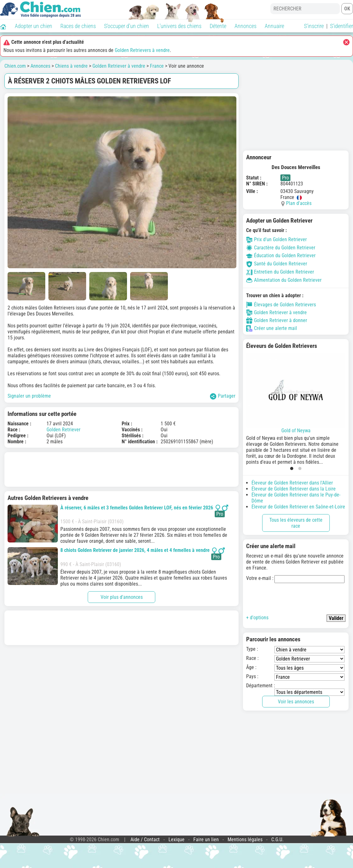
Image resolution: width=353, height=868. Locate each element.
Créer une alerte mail (272, 328)
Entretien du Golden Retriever (280, 272)
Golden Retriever (63, 430)
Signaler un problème (29, 396)
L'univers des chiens (179, 26)
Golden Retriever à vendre (119, 66)
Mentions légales (245, 840)
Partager (223, 396)
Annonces (245, 26)
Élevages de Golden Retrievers (281, 305)
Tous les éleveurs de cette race (296, 523)
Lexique (176, 840)
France (157, 66)
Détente (218, 26)
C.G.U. (277, 840)
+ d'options (257, 618)
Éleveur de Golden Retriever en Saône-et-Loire (298, 507)
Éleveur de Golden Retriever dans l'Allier (292, 483)
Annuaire (274, 26)
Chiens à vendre (71, 66)
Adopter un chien (33, 26)
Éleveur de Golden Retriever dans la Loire (294, 489)
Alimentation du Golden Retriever (284, 280)
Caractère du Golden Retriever (281, 248)
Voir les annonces (296, 702)
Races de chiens (78, 26)
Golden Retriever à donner (277, 321)
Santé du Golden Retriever (277, 264)
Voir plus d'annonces (122, 597)
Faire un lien (206, 840)
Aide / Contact (145, 840)
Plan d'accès (299, 203)
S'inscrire (314, 26)
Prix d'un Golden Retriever (276, 239)
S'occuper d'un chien (127, 26)
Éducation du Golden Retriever (281, 255)
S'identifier (342, 26)
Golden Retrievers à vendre (142, 50)
